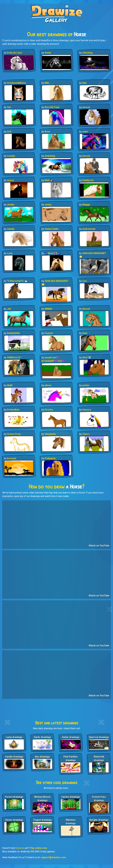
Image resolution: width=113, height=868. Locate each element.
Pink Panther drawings (71, 758)
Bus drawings (42, 757)
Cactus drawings (71, 797)
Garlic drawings (42, 737)
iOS (32, 852)
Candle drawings (14, 757)
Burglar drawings (99, 820)
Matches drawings (71, 822)
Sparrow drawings (99, 737)
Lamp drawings (14, 737)
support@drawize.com (53, 857)
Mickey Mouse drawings (42, 799)
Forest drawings (14, 797)
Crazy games (48, 852)
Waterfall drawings (99, 758)
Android (25, 852)
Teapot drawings (42, 820)
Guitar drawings (71, 737)
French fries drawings (99, 799)
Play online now (38, 848)
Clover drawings (14, 820)
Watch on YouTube (99, 546)
